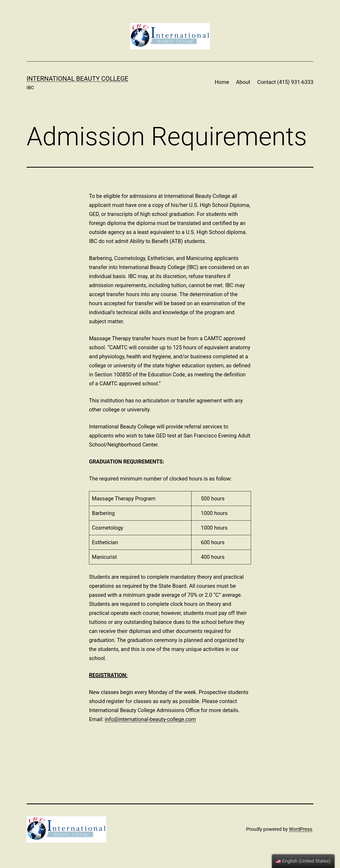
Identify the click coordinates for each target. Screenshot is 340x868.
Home (222, 82)
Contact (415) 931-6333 (285, 82)
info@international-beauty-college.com (150, 719)
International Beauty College (77, 79)
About (243, 82)
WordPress (301, 829)
